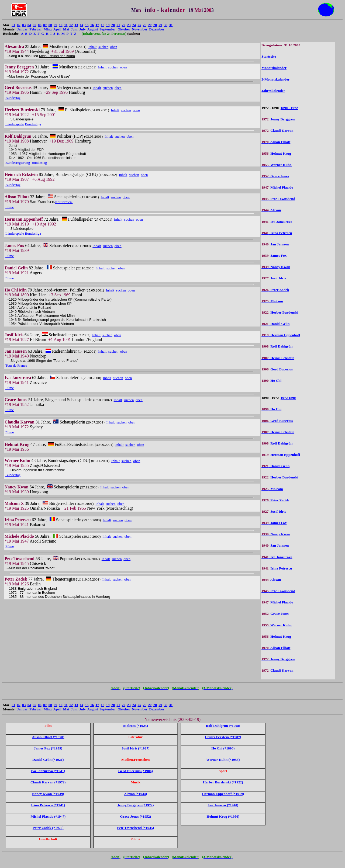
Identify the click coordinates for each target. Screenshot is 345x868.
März (48, 29)
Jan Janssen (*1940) (223, 805)
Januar (22, 29)
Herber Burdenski (280, 312)
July (82, 29)
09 (55, 25)
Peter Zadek (275, 290)
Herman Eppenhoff (281, 335)
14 (82, 25)
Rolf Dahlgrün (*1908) (223, 726)
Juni (74, 29)
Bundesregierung (18, 163)
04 (29, 25)
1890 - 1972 (289, 108)
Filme (10, 207)
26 (145, 25)
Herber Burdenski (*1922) (223, 782)
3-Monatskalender (275, 79)
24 (134, 25)
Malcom (272, 301)
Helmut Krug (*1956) (223, 816)
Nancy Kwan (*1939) (48, 794)
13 (76, 25)
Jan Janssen (275, 244)
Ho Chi (271, 381)
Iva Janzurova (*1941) (48, 771)
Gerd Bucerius (277, 369)
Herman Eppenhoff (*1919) (223, 794)
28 (155, 25)
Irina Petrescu (277, 233)
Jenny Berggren (278, 119)
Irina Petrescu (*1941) (48, 805)
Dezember (157, 29)
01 (13, 25)
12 (71, 25)
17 (97, 25)
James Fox (274, 256)
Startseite (269, 56)
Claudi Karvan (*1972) (48, 782)
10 (61, 25)
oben (114, 47)
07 (45, 25)
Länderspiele (15, 124)
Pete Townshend (278, 199)
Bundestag (13, 98)
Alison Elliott (276, 142)
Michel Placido (277, 187)
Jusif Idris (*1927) (135, 748)
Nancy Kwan (276, 267)
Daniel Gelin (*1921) (48, 760)
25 (139, 25)
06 (40, 25)
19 (108, 25)
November (140, 29)
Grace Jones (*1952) (135, 816)
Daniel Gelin (275, 324)
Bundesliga (33, 124)
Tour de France (16, 365)
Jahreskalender (273, 91)
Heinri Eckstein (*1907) (223, 737)
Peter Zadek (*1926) (48, 828)
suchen (103, 47)
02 (19, 25)
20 (113, 25)
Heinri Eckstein (278, 358)
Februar (36, 29)
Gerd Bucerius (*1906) (136, 771)
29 (160, 25)
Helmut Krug (276, 153)
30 (166, 25)
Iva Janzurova (277, 222)
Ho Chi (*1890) (223, 748)
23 (129, 25)
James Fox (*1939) (48, 748)
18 (103, 25)
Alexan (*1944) (135, 794)
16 (92, 25)
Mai (66, 29)
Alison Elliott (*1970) (48, 737)
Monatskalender (274, 68)
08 (50, 25)
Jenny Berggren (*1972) (135, 805)
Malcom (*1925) (136, 726)
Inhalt (92, 47)
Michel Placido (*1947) (48, 816)
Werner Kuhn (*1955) (223, 760)
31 (171, 25)
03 (24, 25)
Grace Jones (275, 176)
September (108, 29)
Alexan (271, 210)
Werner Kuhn (277, 165)
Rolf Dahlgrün (277, 346)
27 (150, 25)
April (57, 29)
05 (34, 25)
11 (66, 25)
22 (124, 25)
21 (118, 25)
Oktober (124, 29)
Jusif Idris (274, 278)
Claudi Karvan (277, 131)
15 (87, 25)
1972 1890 (288, 398)
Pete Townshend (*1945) (135, 828)
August (93, 29)
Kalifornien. (64, 202)
